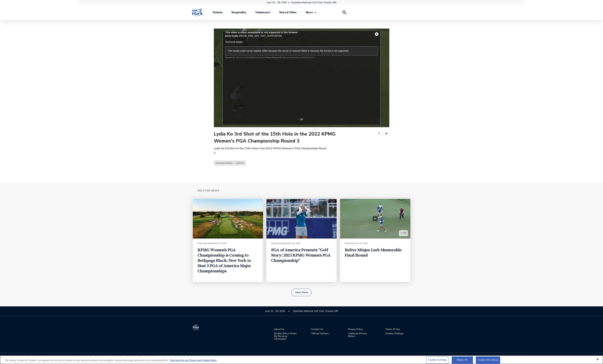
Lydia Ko (240, 163)
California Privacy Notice (358, 335)
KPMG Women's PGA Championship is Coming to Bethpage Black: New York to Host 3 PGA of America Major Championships (224, 261)
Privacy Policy (355, 329)
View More (301, 293)
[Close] (598, 359)
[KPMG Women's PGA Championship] (197, 14)
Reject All (462, 360)
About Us (279, 329)
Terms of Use (393, 329)
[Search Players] (344, 14)
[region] (301, 360)
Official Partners (320, 334)
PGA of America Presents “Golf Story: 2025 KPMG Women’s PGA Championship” (301, 255)
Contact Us (317, 329)
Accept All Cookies (488, 360)
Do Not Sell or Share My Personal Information (285, 336)
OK (301, 120)
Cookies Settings (394, 334)
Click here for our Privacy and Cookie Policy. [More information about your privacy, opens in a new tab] (193, 360)
